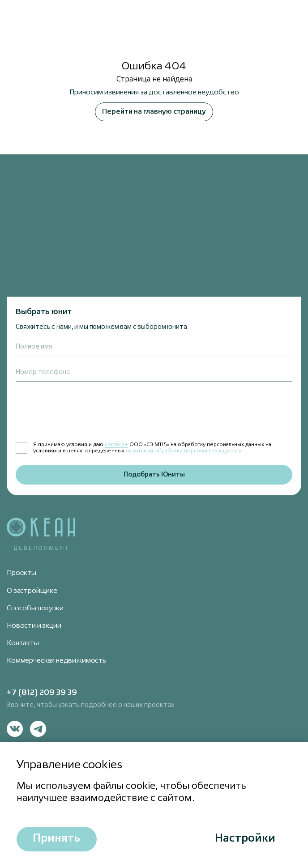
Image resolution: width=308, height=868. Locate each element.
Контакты (23, 643)
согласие (116, 445)
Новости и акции (34, 626)
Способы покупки (35, 608)
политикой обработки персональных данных (184, 451)
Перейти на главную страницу (154, 112)
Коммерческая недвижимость (56, 661)
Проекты (21, 573)
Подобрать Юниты (154, 474)
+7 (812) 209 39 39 (42, 693)
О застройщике (32, 591)
